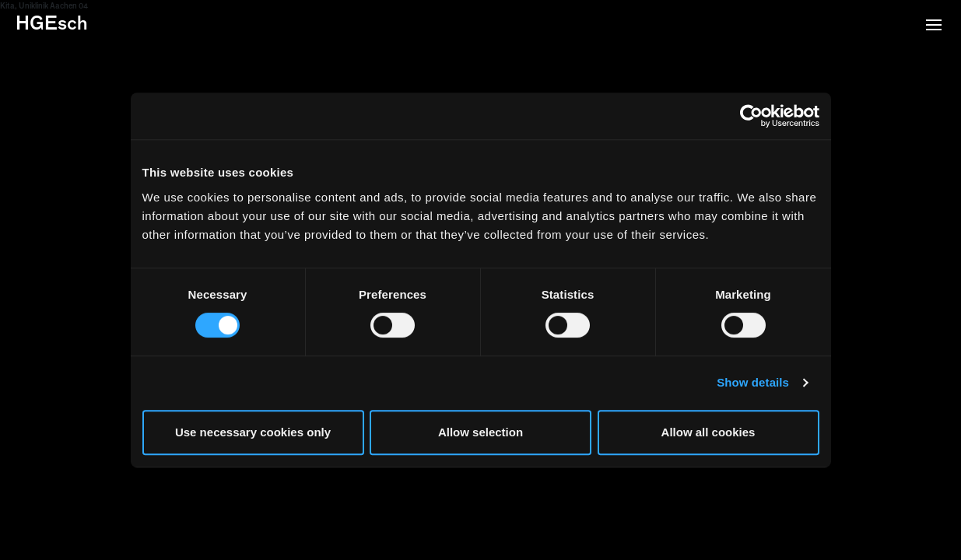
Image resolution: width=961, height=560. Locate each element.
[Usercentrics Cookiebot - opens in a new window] (751, 116)
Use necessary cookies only (253, 432)
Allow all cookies (708, 432)
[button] (934, 26)
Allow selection (480, 432)
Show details (753, 382)
